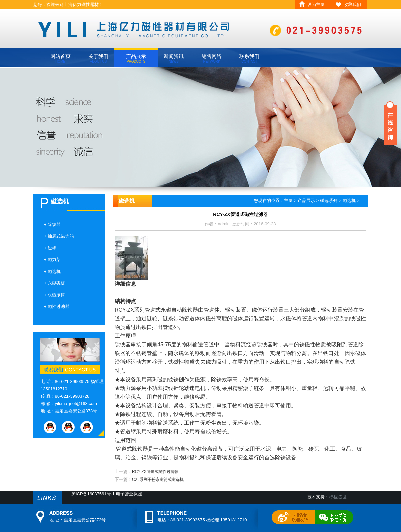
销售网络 (212, 58)
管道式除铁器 (132, 449)
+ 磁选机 (52, 271)
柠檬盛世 (338, 497)
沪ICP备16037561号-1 (93, 494)
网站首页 (60, 58)
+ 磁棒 (50, 248)
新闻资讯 (174, 58)
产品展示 (136, 58)
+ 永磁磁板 (55, 283)
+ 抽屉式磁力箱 (59, 236)
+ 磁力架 (52, 260)
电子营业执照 (129, 494)
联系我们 (249, 58)
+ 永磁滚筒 (55, 295)
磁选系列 (329, 200)
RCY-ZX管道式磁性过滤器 (155, 472)
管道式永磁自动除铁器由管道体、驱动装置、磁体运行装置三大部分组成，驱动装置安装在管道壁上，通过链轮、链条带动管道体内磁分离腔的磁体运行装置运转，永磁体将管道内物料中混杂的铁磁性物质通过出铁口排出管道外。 (240, 318)
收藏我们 (352, 5)
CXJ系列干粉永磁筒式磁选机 (158, 480)
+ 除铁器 (52, 225)
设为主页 (316, 5)
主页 (288, 200)
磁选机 (349, 200)
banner (200, 127)
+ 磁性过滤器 (57, 306)
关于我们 (98, 58)
